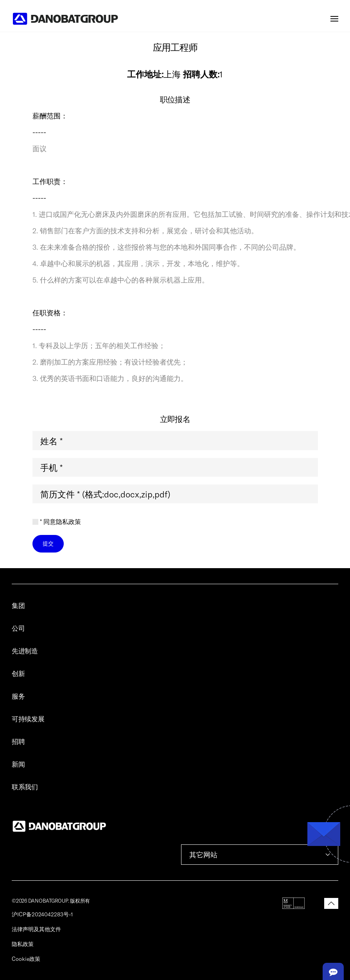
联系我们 (25, 787)
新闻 (18, 764)
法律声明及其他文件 (36, 929)
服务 (18, 696)
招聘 (18, 741)
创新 (18, 673)
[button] (334, 19)
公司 (18, 628)
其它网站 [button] (260, 855)
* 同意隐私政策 (57, 521)
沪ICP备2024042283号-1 (42, 914)
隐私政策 (23, 944)
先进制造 (25, 651)
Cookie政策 (26, 959)
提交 (48, 544)
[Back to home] (66, 19)
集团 (18, 605)
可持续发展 (28, 719)
